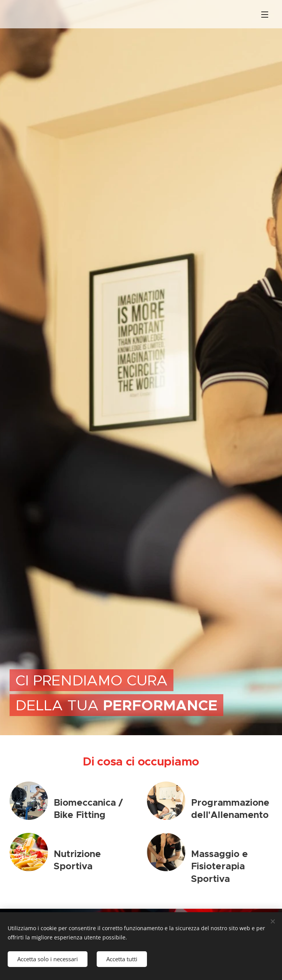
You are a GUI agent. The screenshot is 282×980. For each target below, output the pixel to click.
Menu (265, 15)
